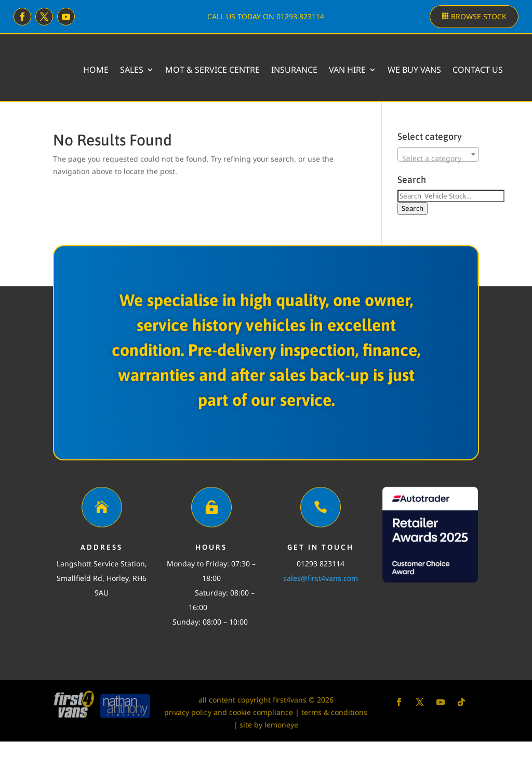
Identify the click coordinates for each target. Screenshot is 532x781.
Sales (194, 70)
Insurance (356, 70)
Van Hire (409, 70)
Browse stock (479, 16)
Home (158, 70)
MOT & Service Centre (274, 70)
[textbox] (438, 198)
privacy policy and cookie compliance (229, 752)
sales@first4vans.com (321, 618)
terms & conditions (334, 752)
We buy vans (476, 70)
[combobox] (438, 194)
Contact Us (478, 109)
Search (413, 248)
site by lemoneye (269, 764)
